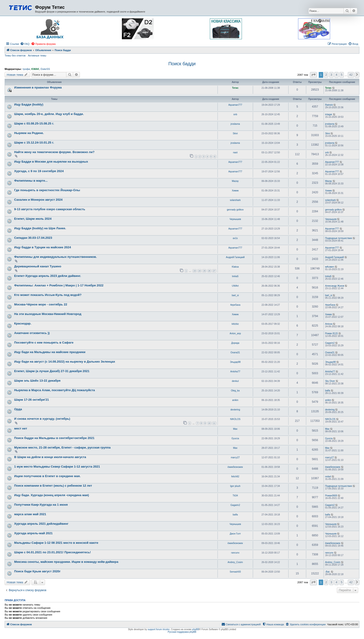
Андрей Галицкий (235, 257)
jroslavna (235, 124)
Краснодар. (23, 323)
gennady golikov (235, 210)
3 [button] (331, 75)
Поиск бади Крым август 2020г (37, 571)
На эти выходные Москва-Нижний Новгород (48, 314)
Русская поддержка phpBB (182, 632)
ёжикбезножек (235, 467)
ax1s (235, 238)
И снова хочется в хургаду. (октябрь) (42, 419)
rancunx (235, 553)
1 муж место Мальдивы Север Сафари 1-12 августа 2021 (57, 467)
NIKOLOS (235, 419)
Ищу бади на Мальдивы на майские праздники (50, 352)
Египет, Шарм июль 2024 (33, 219)
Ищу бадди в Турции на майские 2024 (42, 247)
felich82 (235, 477)
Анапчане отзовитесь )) (32, 333)
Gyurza (235, 438)
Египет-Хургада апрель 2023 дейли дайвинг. (48, 276)
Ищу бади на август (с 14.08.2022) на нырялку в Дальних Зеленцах (65, 362)
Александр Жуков (335, 286)
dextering (235, 410)
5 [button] (342, 75)
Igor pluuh (235, 486)
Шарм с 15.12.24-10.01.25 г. (34, 143)
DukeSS (45, 69)
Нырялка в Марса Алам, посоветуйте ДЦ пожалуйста (55, 390)
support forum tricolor (159, 629)
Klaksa (235, 267)
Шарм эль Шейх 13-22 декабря (37, 381)
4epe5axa (235, 305)
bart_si (235, 295)
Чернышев (235, 219)
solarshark (235, 200)
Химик (235, 191)
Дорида (235, 343)
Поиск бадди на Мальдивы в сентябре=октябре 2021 (54, 438)
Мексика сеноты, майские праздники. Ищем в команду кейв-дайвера (66, 562)
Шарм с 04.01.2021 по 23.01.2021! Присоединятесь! (52, 552)
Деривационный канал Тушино (38, 266)
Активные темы (37, 56)
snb (235, 114)
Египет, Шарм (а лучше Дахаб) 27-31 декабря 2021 (52, 371)
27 (214, 271)
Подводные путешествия (338, 238)
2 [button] (326, 75)
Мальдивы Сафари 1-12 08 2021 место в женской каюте (56, 543)
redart (328, 477)
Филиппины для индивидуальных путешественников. (55, 257)
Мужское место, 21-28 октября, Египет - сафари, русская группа (62, 447)
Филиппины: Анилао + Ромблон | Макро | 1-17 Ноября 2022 (59, 285)
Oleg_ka (235, 391)
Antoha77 (235, 372)
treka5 (235, 276)
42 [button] (351, 75)
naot (235, 152)
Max (235, 429)
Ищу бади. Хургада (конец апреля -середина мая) (52, 495)
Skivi (235, 133)
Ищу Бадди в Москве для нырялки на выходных (51, 162)
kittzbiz (235, 324)
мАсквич (330, 267)
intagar (329, 114)
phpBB (196, 629)
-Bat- (328, 572)
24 (199, 271)
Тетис (235, 88)
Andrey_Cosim (235, 562)
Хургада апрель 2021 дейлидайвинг (41, 524)
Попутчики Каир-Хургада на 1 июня (41, 505)
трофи (26, 69)
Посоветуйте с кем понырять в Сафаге (44, 342)
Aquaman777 (235, 105)
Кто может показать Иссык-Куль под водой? (48, 295)
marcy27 (235, 457)
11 (214, 423)
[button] (313, 75)
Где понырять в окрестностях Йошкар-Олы (47, 190)
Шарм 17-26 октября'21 (32, 400)
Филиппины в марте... (31, 181)
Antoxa (329, 324)
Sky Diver (330, 381)
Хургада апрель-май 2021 (33, 533)
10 (209, 423)
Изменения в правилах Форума (38, 87)
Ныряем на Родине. (29, 133)
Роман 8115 (331, 333)
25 (204, 271)
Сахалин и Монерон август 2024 (38, 200)
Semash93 (235, 572)
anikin (235, 400)
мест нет (21, 428)
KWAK (35, 69)
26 (209, 271)
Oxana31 (235, 352)
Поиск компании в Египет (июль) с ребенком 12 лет (53, 486)
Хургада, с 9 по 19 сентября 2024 (39, 171)
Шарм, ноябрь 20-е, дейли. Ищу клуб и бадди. (49, 114)
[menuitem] (25, 44)
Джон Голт (235, 534)
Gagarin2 (330, 343)
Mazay (235, 181)
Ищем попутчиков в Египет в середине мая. (47, 476)
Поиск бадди (182, 64)
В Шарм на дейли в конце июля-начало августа (50, 457)
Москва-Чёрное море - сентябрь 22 (41, 304)
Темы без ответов (15, 56)
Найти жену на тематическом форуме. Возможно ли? (54, 152)
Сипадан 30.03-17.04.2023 (33, 238)
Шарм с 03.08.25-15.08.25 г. (34, 123)
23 (195, 271)
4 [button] (336, 75)
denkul (235, 381)
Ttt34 (235, 496)
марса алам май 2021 (30, 514)
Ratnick (329, 105)
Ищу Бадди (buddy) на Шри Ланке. (40, 228)
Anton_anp (235, 333)
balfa (328, 391)
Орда (18, 409)
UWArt (235, 286)
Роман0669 (331, 496)
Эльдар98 (235, 362)
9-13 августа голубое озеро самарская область (50, 209)
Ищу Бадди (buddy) (29, 104)
